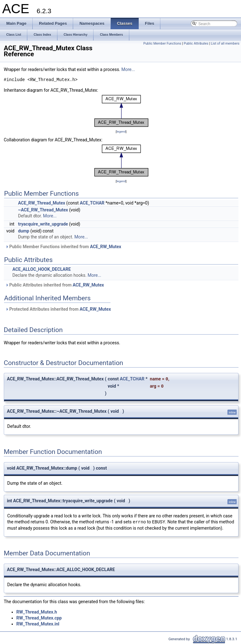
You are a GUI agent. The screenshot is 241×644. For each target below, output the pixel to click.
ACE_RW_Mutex (106, 247)
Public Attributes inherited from (55, 285)
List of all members (225, 44)
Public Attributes (196, 44)
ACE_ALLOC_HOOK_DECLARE (41, 269)
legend (121, 131)
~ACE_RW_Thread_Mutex (43, 210)
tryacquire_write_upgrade (43, 224)
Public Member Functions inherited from (63, 247)
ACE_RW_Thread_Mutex (41, 203)
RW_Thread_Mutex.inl (38, 624)
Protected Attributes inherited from (58, 309)
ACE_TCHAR (92, 203)
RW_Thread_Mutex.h (37, 612)
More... (128, 69)
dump (24, 231)
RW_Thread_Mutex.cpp (39, 618)
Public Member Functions (162, 44)
